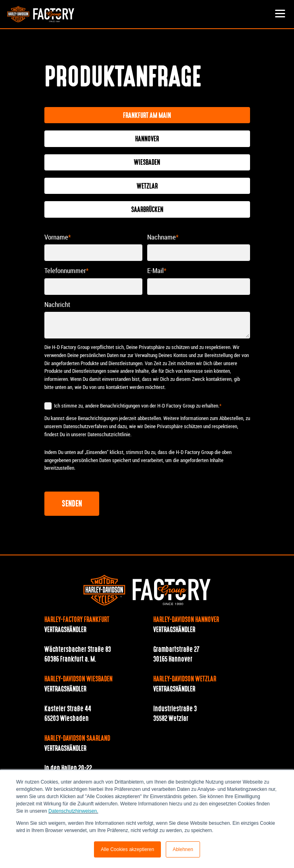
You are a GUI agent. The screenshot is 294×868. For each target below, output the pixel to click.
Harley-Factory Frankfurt (77, 620)
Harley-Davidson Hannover (186, 620)
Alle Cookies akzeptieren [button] (127, 849)
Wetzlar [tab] (147, 187)
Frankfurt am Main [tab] (147, 116)
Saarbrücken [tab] (147, 210)
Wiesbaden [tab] (147, 163)
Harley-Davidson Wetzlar (185, 679)
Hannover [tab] (147, 139)
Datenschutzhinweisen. (73, 811)
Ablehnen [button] (183, 849)
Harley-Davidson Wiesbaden (78, 679)
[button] (280, 14)
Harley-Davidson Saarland (77, 739)
